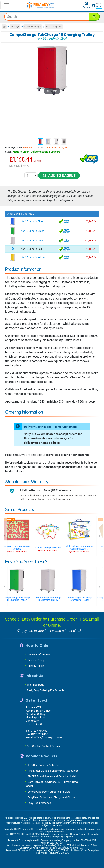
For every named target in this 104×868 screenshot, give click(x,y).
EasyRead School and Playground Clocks (51, 797)
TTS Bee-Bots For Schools (43, 765)
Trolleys (15, 27)
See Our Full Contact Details (43, 746)
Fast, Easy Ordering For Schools (46, 690)
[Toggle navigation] (6, 5)
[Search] (94, 17)
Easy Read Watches (39, 803)
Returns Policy (36, 660)
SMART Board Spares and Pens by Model (52, 776)
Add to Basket (59, 175)
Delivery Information (39, 654)
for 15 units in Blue (32, 221)
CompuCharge (33, 27)
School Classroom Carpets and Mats (49, 792)
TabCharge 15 (54, 27)
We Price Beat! (36, 685)
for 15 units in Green (33, 231)
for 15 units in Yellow (33, 257)
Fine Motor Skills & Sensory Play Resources (53, 771)
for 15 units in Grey (32, 241)
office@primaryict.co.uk (48, 737)
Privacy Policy (36, 666)
